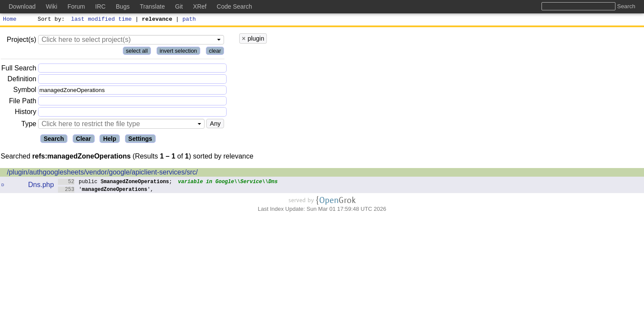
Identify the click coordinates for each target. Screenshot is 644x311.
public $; (115, 182)
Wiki (51, 6)
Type (29, 125)
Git (179, 6)
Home (10, 20)
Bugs (123, 6)
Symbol (25, 91)
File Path (23, 102)
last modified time (102, 20)
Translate (152, 6)
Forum (76, 6)
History (26, 113)
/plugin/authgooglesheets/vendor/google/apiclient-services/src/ (102, 173)
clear (215, 52)
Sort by (50, 20)
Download (22, 6)
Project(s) (21, 41)
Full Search (19, 69)
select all (137, 52)
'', (106, 190)
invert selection (178, 52)
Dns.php (41, 186)
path (189, 20)
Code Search (234, 6)
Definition (22, 80)
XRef (200, 6)
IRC (100, 6)
